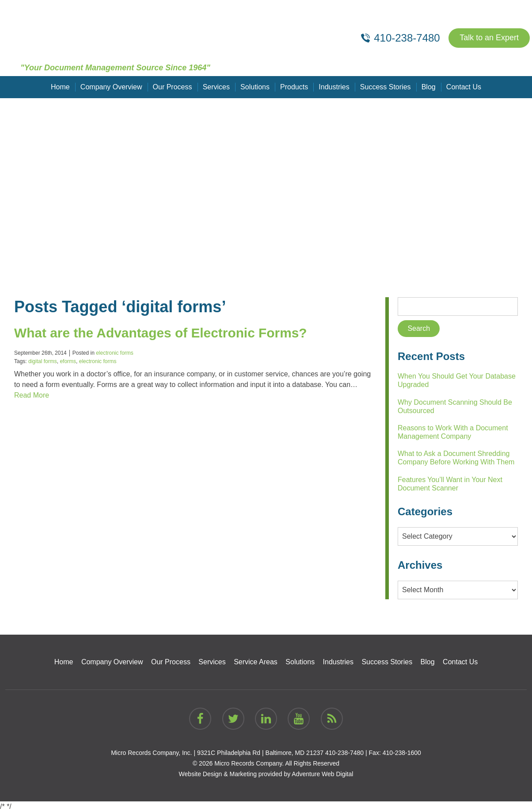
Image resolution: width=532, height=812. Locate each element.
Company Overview (111, 87)
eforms (68, 361)
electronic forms (115, 353)
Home (61, 87)
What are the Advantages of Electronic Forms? (161, 333)
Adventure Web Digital (322, 774)
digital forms (43, 361)
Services (216, 87)
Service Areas (256, 662)
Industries (334, 87)
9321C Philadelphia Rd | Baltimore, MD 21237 (260, 753)
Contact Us (463, 87)
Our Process (173, 87)
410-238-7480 (344, 753)
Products (294, 87)
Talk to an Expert (489, 38)
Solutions (255, 87)
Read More (32, 395)
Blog (428, 87)
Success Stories (386, 87)
